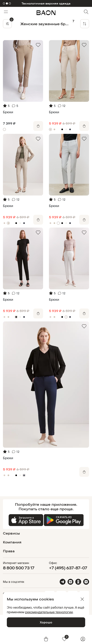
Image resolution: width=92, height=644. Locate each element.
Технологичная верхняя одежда (46, 3)
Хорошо (46, 622)
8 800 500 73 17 (19, 568)
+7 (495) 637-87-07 (68, 568)
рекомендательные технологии (49, 612)
